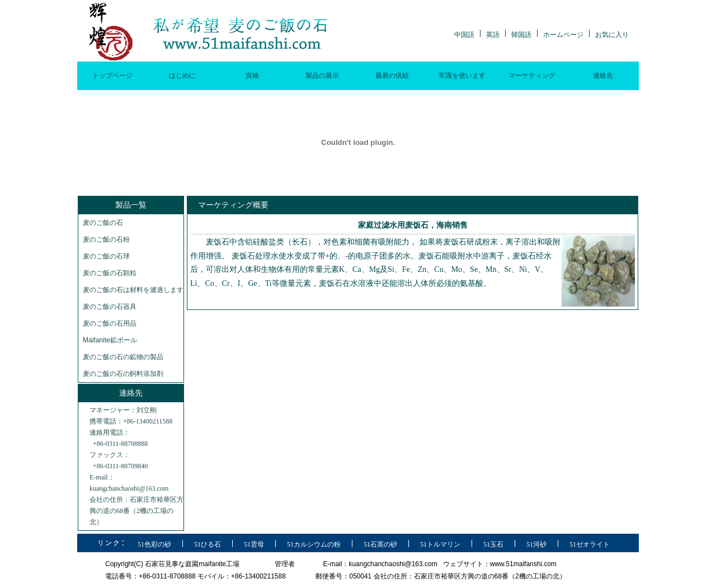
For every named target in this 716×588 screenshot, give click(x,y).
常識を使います (462, 76)
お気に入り (612, 35)
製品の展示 (322, 76)
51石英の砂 (380, 544)
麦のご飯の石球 (106, 256)
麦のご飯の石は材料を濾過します (133, 290)
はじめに (182, 76)
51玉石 (493, 544)
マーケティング (532, 76)
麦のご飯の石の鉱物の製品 (123, 357)
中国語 (464, 35)
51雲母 (254, 544)
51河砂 (536, 544)
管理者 (285, 564)
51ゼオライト (590, 544)
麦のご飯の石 (103, 223)
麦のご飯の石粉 (106, 239)
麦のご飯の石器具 (110, 307)
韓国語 (521, 35)
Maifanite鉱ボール (110, 340)
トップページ (112, 76)
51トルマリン (440, 544)
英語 (493, 35)
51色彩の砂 (154, 544)
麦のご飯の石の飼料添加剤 (123, 374)
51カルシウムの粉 (314, 544)
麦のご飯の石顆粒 (110, 273)
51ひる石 (208, 544)
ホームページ (563, 35)
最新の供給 (392, 76)
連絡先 (603, 76)
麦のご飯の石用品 (110, 323)
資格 (252, 76)
